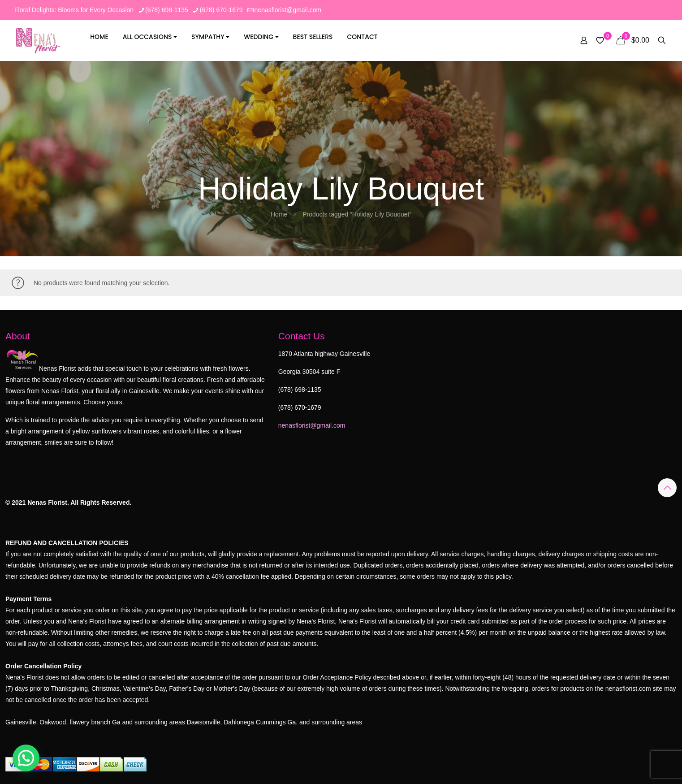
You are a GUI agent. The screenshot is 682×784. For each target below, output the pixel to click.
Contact (362, 37)
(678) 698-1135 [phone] (167, 10)
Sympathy (210, 37)
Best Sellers (313, 37)
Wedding (261, 37)
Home (99, 37)
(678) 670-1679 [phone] (221, 10)
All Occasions (150, 37)
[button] (26, 758)
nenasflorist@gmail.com (312, 425)
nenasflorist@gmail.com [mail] (288, 10)
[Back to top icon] (667, 488)
